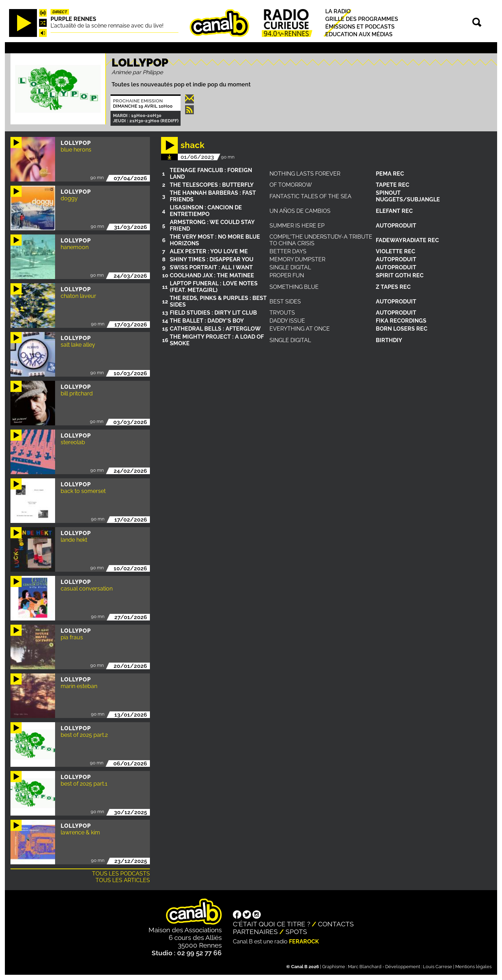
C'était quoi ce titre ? (272, 924)
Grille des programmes (362, 19)
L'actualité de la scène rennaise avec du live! (107, 26)
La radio (338, 11)
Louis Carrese (438, 967)
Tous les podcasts (121, 874)
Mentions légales (473, 967)
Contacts (336, 924)
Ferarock (304, 942)
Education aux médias (359, 34)
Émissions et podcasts (360, 27)
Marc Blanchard (365, 967)
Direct (60, 12)
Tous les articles (123, 880)
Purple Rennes (73, 19)
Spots (296, 932)
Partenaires (255, 932)
